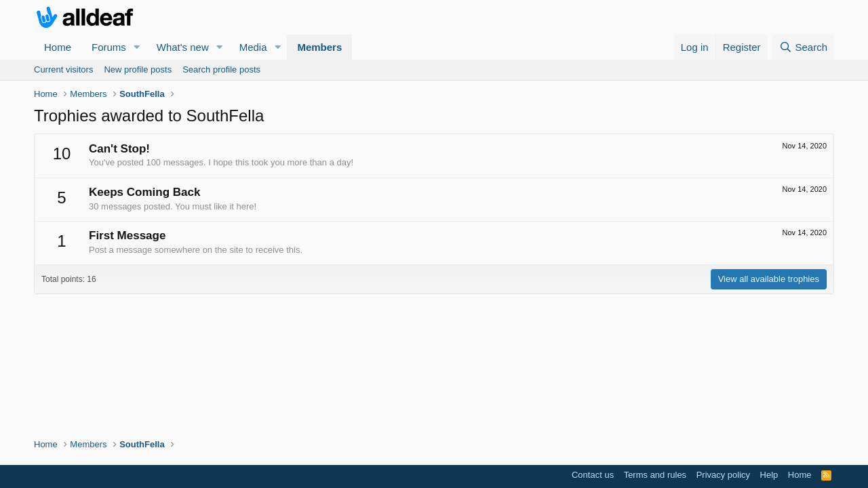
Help (769, 475)
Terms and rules (655, 475)
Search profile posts (221, 69)
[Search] (803, 47)
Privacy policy (723, 475)
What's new (183, 47)
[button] (137, 47)
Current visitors (63, 69)
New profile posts (138, 69)
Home (58, 47)
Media (253, 47)
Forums (109, 47)
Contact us (593, 475)
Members (319, 47)
